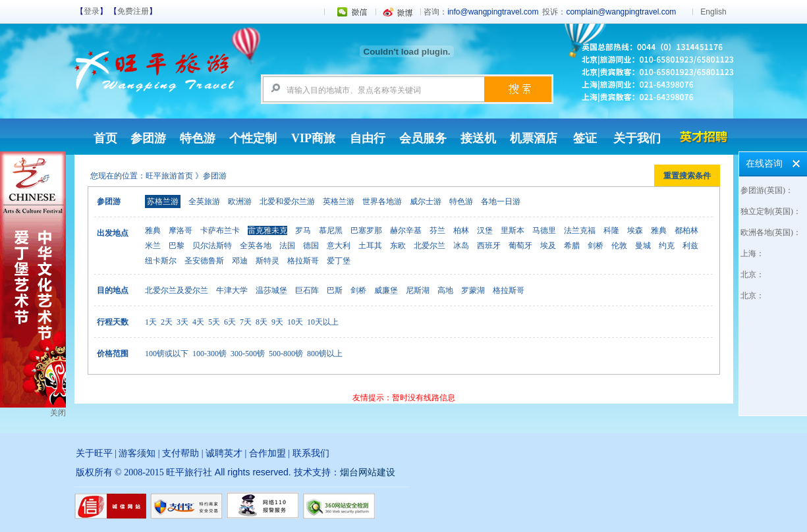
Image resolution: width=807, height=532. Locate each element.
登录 (92, 11)
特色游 (198, 138)
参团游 (148, 138)
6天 (230, 322)
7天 (246, 322)
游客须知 (137, 453)
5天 (214, 322)
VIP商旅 (313, 138)
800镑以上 (325, 354)
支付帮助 (181, 453)
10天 (295, 322)
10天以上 (323, 322)
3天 (182, 322)
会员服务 (423, 138)
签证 (585, 138)
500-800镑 (286, 354)
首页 (105, 138)
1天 (151, 322)
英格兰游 (339, 201)
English (713, 12)
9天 (277, 322)
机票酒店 (534, 138)
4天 (198, 322)
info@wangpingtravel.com (493, 12)
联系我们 (311, 453)
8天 (262, 322)
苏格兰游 (163, 201)
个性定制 (253, 138)
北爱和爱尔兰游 (287, 201)
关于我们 (637, 138)
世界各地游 (382, 201)
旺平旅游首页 (169, 176)
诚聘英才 (224, 453)
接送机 (478, 138)
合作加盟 (267, 453)
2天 (167, 322)
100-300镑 (209, 354)
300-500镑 (248, 354)
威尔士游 (426, 201)
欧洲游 (240, 201)
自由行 (368, 138)
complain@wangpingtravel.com (621, 12)
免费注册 (133, 11)
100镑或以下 (167, 354)
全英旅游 (204, 201)
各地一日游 (501, 201)
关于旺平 (94, 453)
